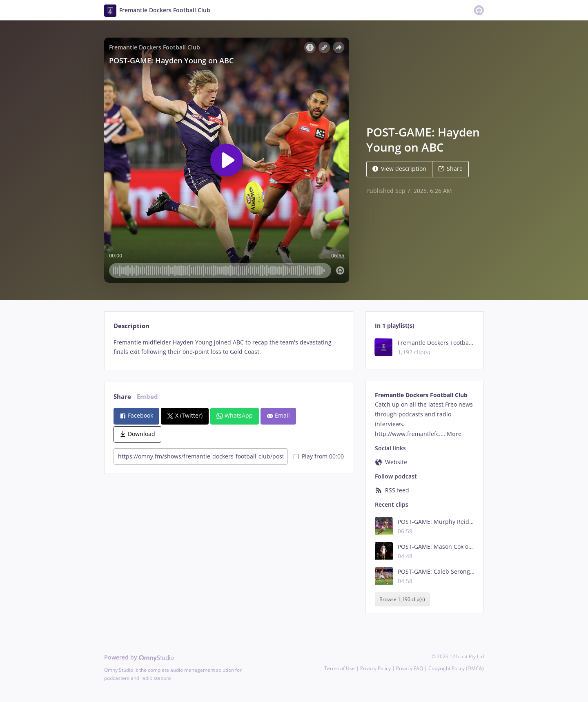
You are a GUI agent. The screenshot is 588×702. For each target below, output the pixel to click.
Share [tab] (122, 397)
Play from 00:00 (319, 456)
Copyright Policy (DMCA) (456, 668)
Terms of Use (340, 668)
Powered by (139, 657)
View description (399, 169)
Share (450, 169)
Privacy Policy (375, 668)
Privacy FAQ (410, 668)
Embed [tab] (147, 397)
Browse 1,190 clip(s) (402, 599)
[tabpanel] (228, 347)
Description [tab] (131, 326)
